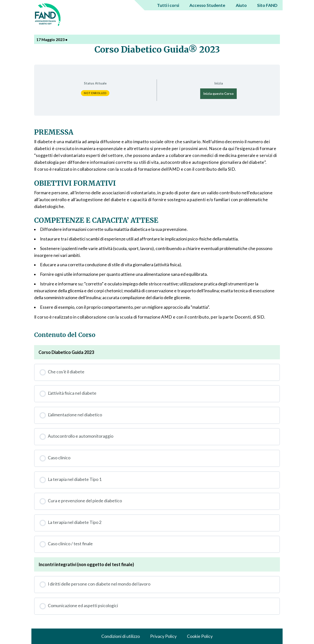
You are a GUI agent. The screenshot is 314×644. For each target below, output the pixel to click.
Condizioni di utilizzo (121, 636)
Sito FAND (267, 5)
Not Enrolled (95, 93)
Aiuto (241, 5)
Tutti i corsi (168, 5)
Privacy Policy (163, 636)
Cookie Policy (200, 636)
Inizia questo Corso (218, 94)
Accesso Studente (207, 5)
